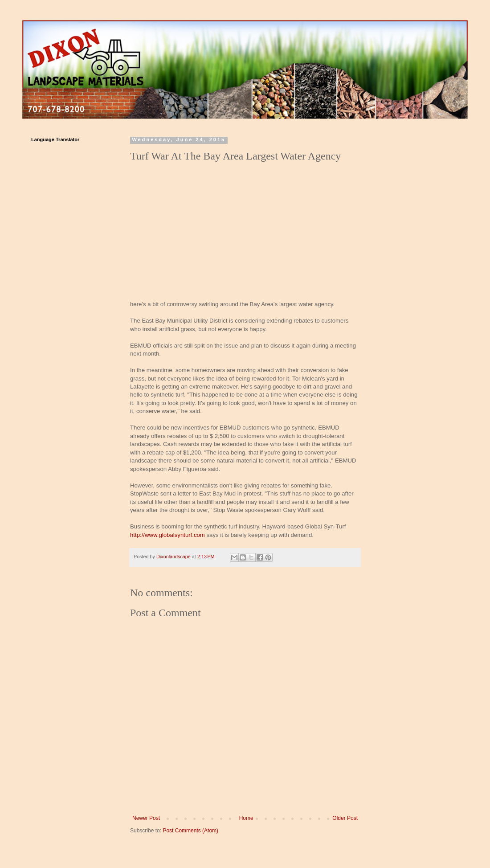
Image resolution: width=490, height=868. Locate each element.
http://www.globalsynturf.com (167, 535)
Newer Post (146, 818)
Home (246, 818)
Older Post (345, 818)
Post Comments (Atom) (190, 831)
